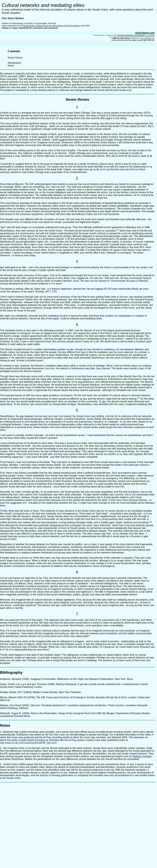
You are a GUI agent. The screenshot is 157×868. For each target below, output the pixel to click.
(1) (118, 230)
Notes (11, 66)
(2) (138, 398)
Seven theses (15, 58)
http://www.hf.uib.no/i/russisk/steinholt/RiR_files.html (28, 743)
